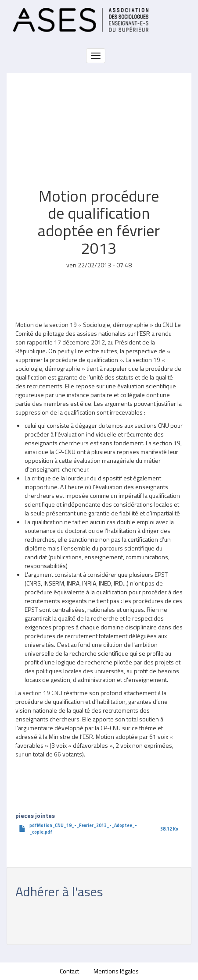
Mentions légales (116, 971)
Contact (69, 971)
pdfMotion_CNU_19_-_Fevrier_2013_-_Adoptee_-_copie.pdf (83, 829)
